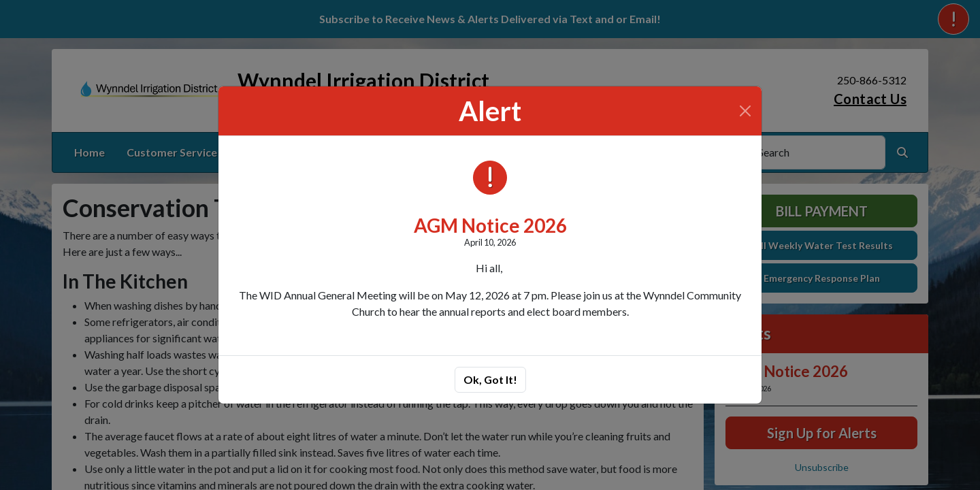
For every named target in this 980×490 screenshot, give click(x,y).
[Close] (745, 111)
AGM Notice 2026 (490, 225)
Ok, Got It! (490, 379)
